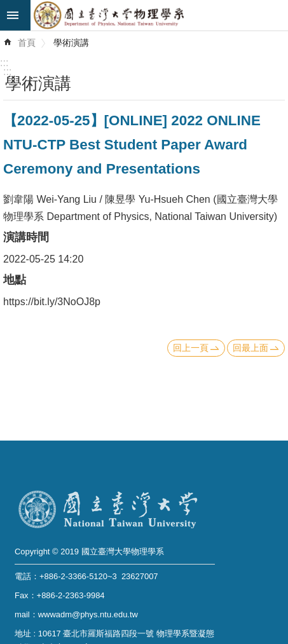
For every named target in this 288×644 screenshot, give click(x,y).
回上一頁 (191, 348)
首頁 (27, 43)
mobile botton (15, 15)
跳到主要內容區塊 (7, 7)
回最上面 (250, 348)
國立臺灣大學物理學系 (159, 15)
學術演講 (71, 43)
